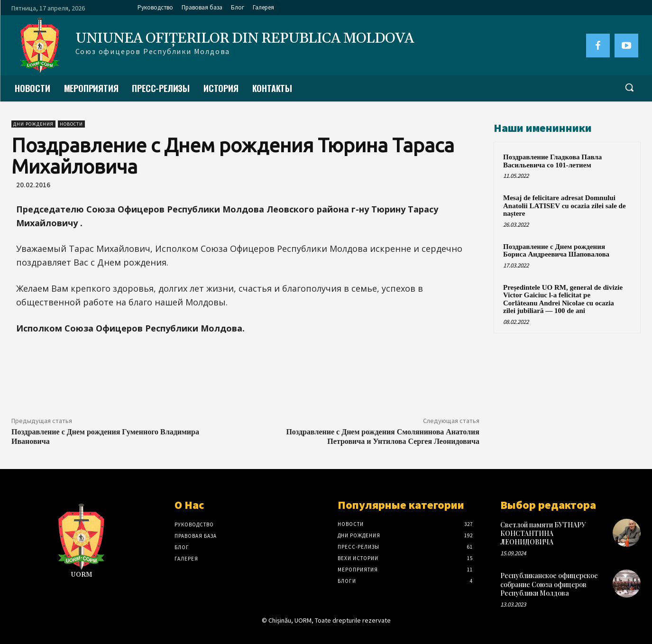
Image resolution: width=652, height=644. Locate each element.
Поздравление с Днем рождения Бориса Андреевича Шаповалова (556, 251)
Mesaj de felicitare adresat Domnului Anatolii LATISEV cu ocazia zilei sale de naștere (565, 206)
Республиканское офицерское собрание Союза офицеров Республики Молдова (549, 584)
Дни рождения (33, 124)
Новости (71, 124)
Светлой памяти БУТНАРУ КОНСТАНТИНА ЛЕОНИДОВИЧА (543, 533)
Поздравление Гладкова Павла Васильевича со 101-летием (552, 161)
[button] (629, 87)
